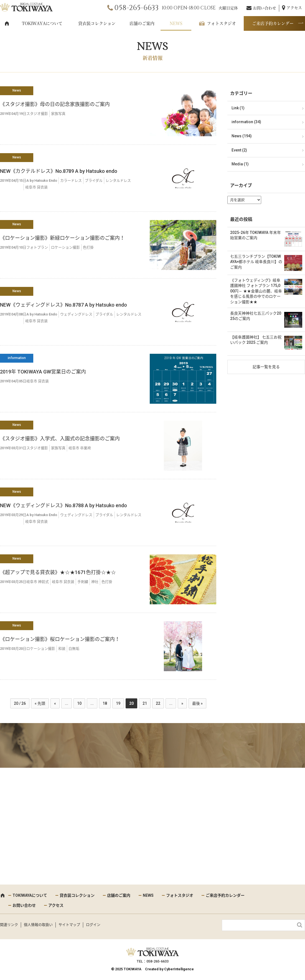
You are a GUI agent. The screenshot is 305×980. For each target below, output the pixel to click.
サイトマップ (69, 925)
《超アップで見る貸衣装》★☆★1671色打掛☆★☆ (58, 572)
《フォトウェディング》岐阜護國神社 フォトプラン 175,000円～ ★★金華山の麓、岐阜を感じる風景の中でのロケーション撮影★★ (256, 291)
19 (118, 703)
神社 (95, 582)
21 (145, 703)
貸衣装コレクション (97, 23)
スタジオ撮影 (37, 114)
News (17, 90)
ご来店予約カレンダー (273, 23)
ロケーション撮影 (65, 247)
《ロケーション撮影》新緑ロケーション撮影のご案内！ (62, 238)
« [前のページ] (55, 703)
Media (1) (240, 164)
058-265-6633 (136, 8)
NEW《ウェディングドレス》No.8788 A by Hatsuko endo (63, 505)
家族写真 (58, 114)
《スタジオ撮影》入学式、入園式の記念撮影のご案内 (60, 439)
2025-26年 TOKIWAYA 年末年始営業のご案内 (256, 235)
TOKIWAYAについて (42, 23)
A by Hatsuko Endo (42, 180)
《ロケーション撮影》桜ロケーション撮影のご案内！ (60, 639)
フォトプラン (37, 247)
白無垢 (74, 649)
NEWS (176, 23)
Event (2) (239, 150)
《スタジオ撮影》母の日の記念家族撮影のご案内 (55, 104)
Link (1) (238, 108)
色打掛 (88, 247)
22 (158, 703)
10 (79, 703)
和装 (62, 649)
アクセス (294, 8)
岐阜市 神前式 (38, 582)
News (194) (242, 136)
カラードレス (71, 180)
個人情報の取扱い (38, 925)
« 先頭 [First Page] (40, 703)
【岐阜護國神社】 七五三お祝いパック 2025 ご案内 (256, 340)
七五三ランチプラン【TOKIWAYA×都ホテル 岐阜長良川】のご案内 (256, 262)
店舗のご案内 (142, 23)
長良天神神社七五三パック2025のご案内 (256, 316)
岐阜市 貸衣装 (36, 187)
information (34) (246, 122)
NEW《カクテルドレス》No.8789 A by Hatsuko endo (59, 171)
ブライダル (94, 180)
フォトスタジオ (221, 23)
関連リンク (9, 925)
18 (105, 703)
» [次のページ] (182, 703)
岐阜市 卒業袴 (80, 448)
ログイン (93, 925)
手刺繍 (83, 582)
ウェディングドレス (76, 314)
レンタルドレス (118, 180)
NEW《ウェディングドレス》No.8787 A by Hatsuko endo (63, 305)
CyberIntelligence (179, 969)
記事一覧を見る (266, 367)
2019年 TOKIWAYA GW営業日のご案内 (43, 372)
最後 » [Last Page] (197, 703)
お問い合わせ (265, 8)
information (17, 358)
